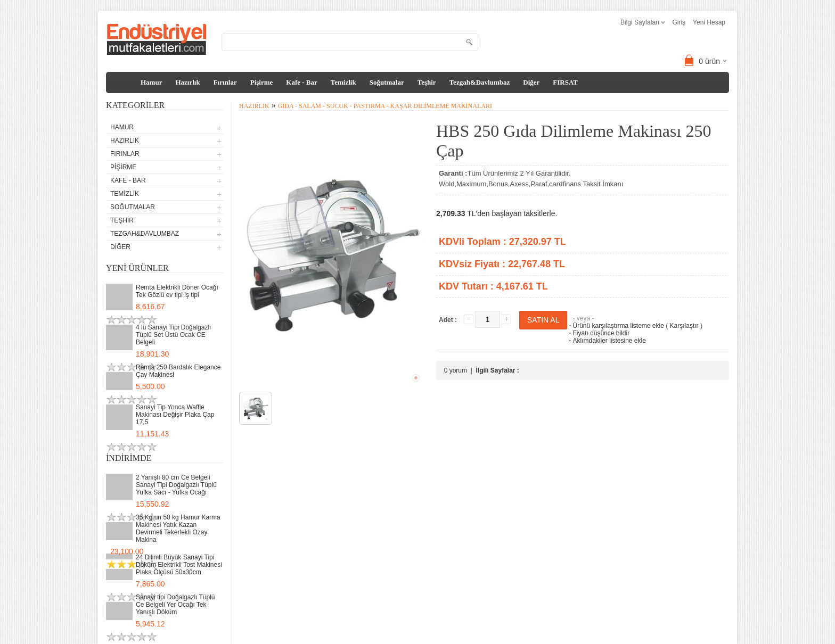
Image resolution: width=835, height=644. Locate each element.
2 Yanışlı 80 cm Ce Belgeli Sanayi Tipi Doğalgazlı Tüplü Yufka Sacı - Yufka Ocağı (176, 485)
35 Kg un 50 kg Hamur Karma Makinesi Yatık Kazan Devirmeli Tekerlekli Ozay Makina (178, 529)
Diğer (531, 82)
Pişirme (262, 82)
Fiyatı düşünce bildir (598, 333)
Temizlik (343, 82)
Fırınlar (225, 82)
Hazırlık (187, 82)
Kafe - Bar (301, 82)
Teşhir (427, 82)
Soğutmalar (387, 82)
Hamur (151, 82)
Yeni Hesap (709, 22)
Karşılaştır (684, 326)
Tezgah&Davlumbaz (480, 82)
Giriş (679, 22)
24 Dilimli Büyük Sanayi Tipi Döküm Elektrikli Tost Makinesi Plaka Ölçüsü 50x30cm (179, 565)
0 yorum (456, 370)
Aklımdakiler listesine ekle (606, 341)
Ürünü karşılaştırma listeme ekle (615, 326)
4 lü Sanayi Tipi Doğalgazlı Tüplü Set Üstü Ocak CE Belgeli (173, 335)
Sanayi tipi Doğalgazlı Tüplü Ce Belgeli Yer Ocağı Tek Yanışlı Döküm (175, 605)
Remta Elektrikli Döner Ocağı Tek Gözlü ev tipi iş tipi (177, 291)
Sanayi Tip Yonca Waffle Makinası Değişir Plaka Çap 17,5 (175, 415)
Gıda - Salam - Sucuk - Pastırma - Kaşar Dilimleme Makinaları (385, 106)
